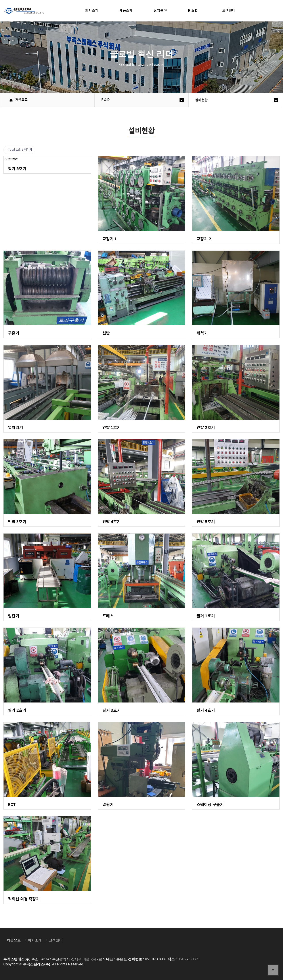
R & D (193, 11)
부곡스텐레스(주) (25, 11)
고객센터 (229, 11)
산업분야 (160, 11)
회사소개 (92, 11)
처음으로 (14, 940)
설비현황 (201, 100)
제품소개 (126, 11)
